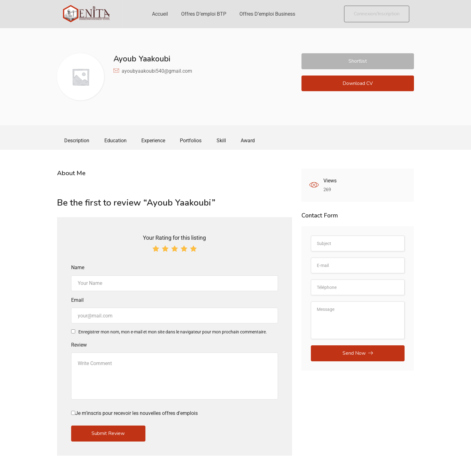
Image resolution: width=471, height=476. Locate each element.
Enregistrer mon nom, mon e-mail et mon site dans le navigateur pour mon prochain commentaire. (173, 333)
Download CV (358, 84)
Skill (225, 141)
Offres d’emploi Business (267, 14)
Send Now (358, 355)
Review (79, 345)
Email (77, 301)
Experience (155, 141)
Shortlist (358, 61)
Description (77, 141)
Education (117, 141)
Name (78, 268)
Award (252, 141)
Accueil (160, 14)
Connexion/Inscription (377, 14)
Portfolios (194, 141)
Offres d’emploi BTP (204, 14)
